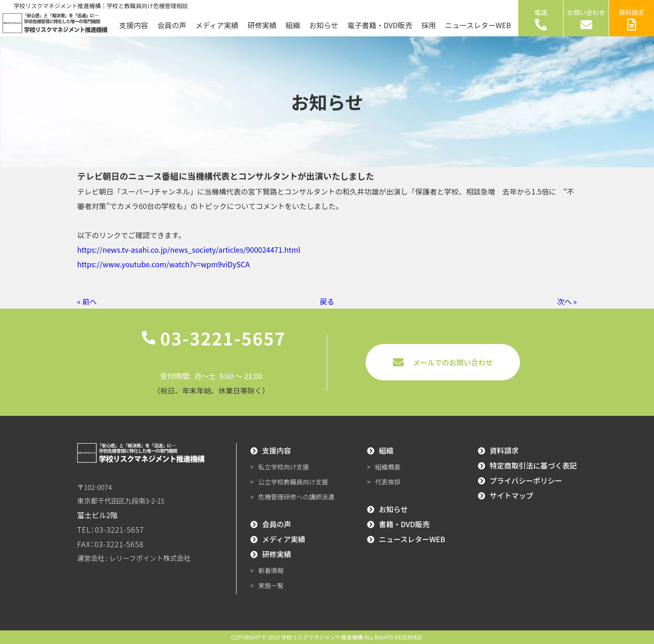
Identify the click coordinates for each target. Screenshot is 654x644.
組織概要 (388, 467)
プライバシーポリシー (526, 480)
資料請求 (632, 19)
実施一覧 (271, 585)
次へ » (567, 301)
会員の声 (172, 25)
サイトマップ (511, 495)
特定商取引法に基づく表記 (533, 465)
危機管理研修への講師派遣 (297, 497)
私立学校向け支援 (284, 467)
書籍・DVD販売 (404, 524)
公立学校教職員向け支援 (293, 482)
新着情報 (271, 570)
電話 (541, 19)
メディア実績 (217, 25)
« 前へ (87, 301)
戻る (327, 301)
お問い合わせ (586, 19)
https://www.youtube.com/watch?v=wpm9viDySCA (163, 264)
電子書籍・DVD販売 (380, 25)
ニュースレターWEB (478, 25)
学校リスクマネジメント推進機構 (322, 637)
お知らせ (324, 25)
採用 (429, 25)
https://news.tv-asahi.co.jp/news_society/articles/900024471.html (189, 250)
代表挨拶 (388, 482)
